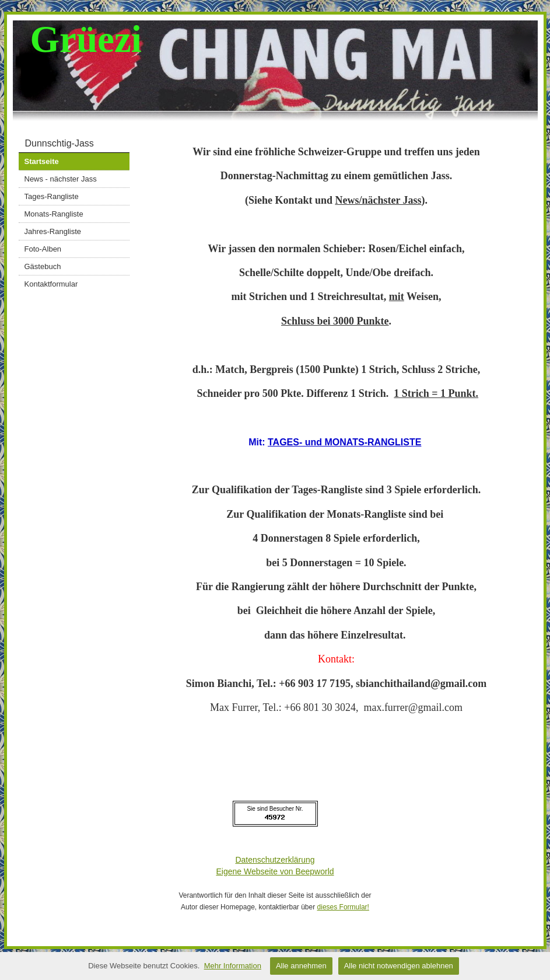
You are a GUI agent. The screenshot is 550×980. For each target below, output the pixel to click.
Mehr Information (233, 966)
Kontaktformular (51, 284)
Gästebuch (43, 266)
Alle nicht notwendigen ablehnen (399, 966)
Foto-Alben (43, 249)
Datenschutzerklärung (275, 860)
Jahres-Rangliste (53, 231)
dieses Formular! (343, 907)
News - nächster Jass (61, 179)
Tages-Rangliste (52, 196)
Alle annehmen (301, 966)
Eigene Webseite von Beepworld (275, 871)
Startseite (42, 161)
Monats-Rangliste (54, 214)
